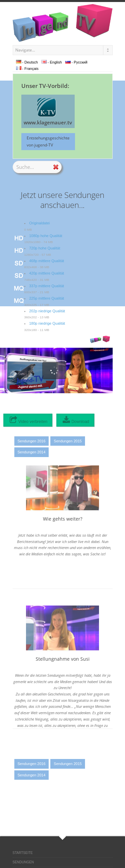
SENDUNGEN (23, 862)
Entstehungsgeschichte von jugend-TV (48, 141)
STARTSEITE (23, 853)
